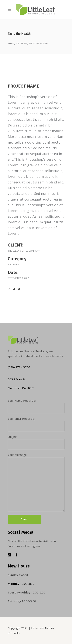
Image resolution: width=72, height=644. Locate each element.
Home (11, 44)
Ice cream (21, 44)
